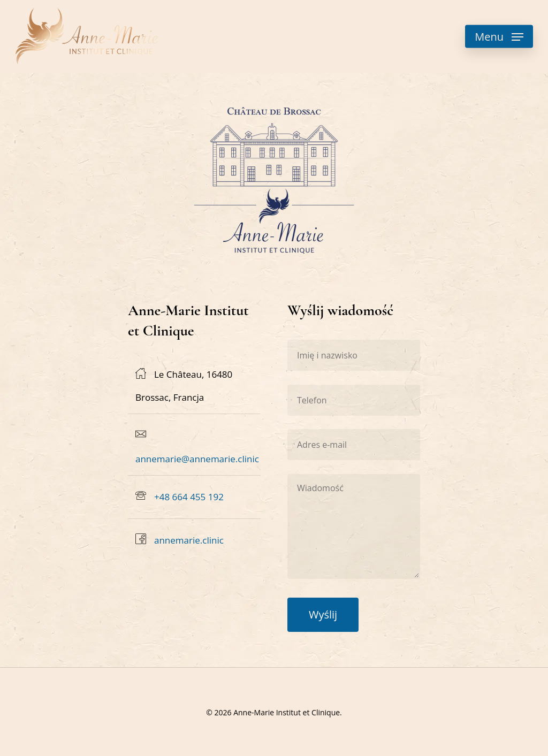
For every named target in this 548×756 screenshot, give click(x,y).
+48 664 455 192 (189, 497)
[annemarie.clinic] (194, 540)
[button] (499, 37)
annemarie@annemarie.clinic (197, 459)
